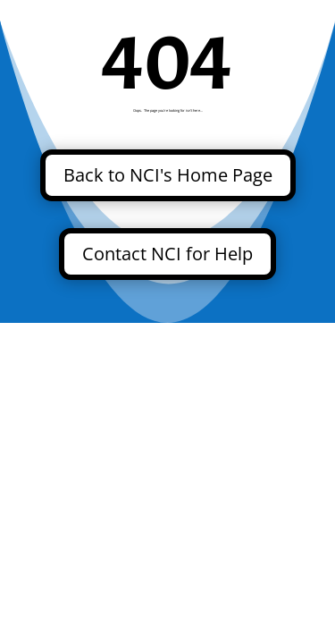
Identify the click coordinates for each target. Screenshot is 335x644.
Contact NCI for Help (167, 254)
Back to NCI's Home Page (168, 175)
